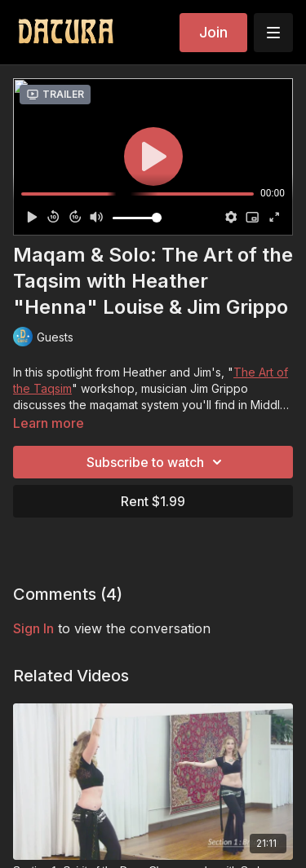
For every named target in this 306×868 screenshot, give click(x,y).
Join (213, 32)
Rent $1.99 (153, 501)
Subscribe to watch (157, 462)
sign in (33, 628)
